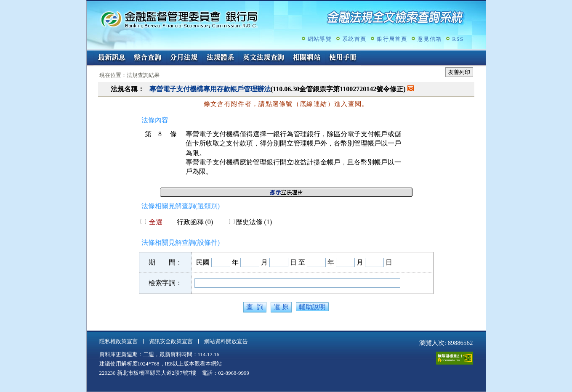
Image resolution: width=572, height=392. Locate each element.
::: (89, 53)
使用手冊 (343, 58)
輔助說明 (312, 307)
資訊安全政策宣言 (171, 341)
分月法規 (184, 58)
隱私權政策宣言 (118, 341)
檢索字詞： (165, 283)
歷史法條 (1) (251, 222)
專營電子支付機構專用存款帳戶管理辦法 (210, 89)
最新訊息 (112, 58)
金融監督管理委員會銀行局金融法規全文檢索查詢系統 (179, 19)
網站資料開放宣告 (226, 341)
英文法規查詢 (263, 58)
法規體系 (220, 58)
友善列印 (459, 72)
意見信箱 (430, 39)
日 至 (298, 262)
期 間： (165, 262)
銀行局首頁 (392, 39)
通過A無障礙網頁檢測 (455, 358)
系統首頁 (354, 39)
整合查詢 (148, 58)
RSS (458, 39)
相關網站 (307, 58)
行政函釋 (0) (192, 222)
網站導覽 (320, 39)
